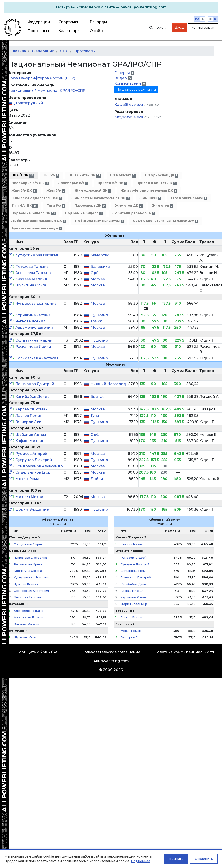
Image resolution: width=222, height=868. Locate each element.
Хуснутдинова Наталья (37, 255)
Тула (95, 416)
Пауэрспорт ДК (90, 206)
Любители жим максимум (99, 221)
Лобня (97, 479)
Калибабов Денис (32, 397)
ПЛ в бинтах (123, 175)
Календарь (69, 31)
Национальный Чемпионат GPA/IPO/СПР (47, 91)
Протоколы (38, 31)
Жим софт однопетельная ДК (149, 191)
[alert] (111, 7)
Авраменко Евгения (34, 327)
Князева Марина (31, 279)
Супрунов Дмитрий (34, 460)
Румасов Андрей (31, 454)
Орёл (96, 273)
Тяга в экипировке (189, 198)
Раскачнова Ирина (33, 347)
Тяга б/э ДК (24, 206)
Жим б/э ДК (24, 191)
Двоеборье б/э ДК (30, 183)
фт (211, 19)
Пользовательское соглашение (111, 652)
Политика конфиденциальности (185, 652)
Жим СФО (150, 198)
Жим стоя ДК (129, 206)
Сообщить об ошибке (37, 652)
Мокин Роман (29, 479)
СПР (64, 51)
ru (197, 19)
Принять (176, 859)
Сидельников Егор (33, 472)
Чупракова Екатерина (36, 303)
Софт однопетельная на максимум (166, 221)
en (202, 19)
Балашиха (100, 267)
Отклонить (204, 859)
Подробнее (141, 861)
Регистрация (203, 27)
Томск (96, 321)
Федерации (39, 22)
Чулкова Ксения (30, 321)
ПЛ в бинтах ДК (85, 175)
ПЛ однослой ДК (162, 175)
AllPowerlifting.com (111, 661)
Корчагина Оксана (33, 315)
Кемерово (100, 255)
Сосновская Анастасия (37, 358)
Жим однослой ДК (93, 191)
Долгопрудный (29, 103)
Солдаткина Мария (34, 340)
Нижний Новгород (108, 384)
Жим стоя (163, 206)
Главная (19, 51)
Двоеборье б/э (73, 183)
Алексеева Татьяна (33, 273)
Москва (98, 279)
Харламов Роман (32, 409)
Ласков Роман (29, 416)
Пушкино (99, 315)
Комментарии (128, 83)
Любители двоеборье (134, 213)
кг (216, 19)
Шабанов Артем (31, 435)
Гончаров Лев (28, 422)
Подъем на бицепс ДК (34, 213)
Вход (179, 27)
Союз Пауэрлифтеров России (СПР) (42, 78)
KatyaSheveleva (129, 105)
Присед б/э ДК (112, 183)
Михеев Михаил (30, 497)
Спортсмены (71, 22)
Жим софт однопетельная (37, 198)
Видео (121, 78)
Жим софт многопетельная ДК (100, 198)
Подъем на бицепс (84, 213)
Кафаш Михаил (30, 441)
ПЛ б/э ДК (23, 175)
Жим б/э (56, 191)
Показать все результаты (136, 90)
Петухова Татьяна (32, 267)
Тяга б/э (56, 206)
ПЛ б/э (51, 175)
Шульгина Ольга (31, 285)
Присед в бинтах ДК (157, 183)
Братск (97, 397)
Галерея (123, 73)
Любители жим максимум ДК (39, 221)
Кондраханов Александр (39, 466)
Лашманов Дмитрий (35, 384)
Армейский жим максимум (37, 228)
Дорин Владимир (32, 509)
